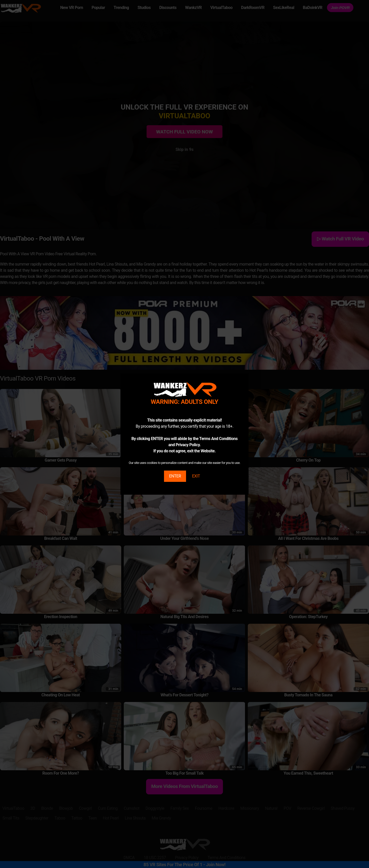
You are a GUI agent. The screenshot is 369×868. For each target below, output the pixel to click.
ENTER (175, 476)
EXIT (196, 476)
